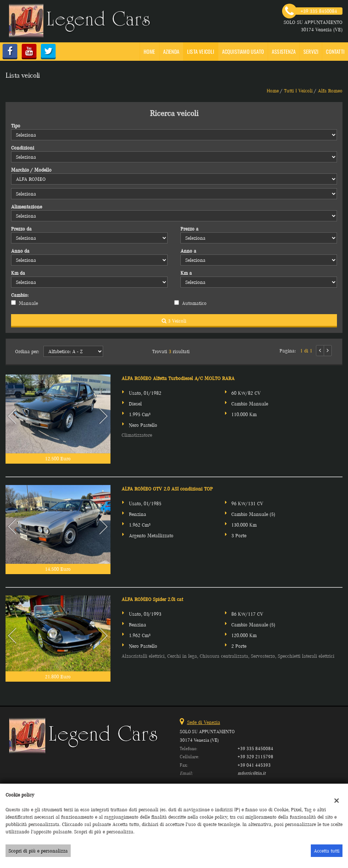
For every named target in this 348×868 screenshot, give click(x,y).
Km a (186, 273)
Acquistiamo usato (243, 51)
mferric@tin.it (252, 773)
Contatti (335, 51)
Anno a (188, 251)
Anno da (20, 251)
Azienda (171, 51)
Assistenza (284, 51)
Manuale (28, 303)
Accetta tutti (327, 851)
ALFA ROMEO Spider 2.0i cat (152, 599)
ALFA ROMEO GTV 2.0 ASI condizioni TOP (167, 489)
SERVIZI (311, 51)
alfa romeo (330, 91)
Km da (18, 273)
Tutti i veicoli (298, 91)
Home (150, 51)
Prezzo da (21, 229)
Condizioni (23, 148)
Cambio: (20, 295)
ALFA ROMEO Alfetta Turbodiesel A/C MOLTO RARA (178, 378)
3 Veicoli (174, 321)
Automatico (194, 303)
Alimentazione (27, 207)
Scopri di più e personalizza (38, 851)
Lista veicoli (201, 51)
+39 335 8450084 (255, 748)
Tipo (16, 126)
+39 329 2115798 (255, 757)
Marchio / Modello (31, 170)
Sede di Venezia (204, 722)
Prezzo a (189, 229)
